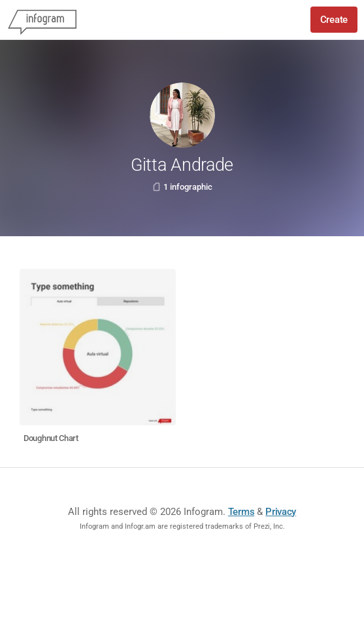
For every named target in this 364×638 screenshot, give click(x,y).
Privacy (281, 512)
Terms (241, 512)
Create (334, 20)
